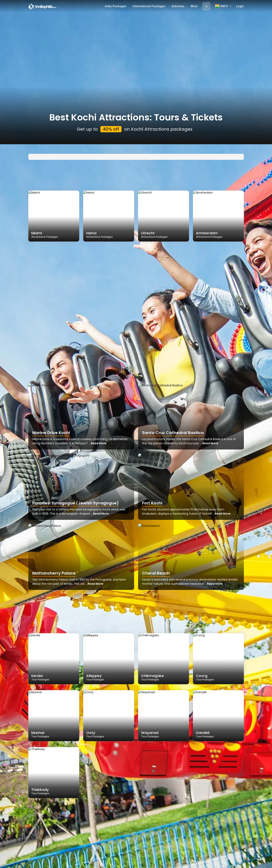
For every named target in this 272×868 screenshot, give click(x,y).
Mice (194, 6)
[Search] (206, 6)
